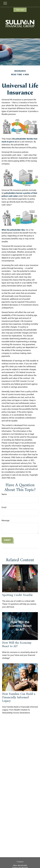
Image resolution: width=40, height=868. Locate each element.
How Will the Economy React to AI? (17, 644)
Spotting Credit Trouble (17, 595)
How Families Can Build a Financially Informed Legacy (19, 697)
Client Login (20, 10)
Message (5, 520)
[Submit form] (7, 540)
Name (4, 494)
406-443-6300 (22, 866)
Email (4, 507)
